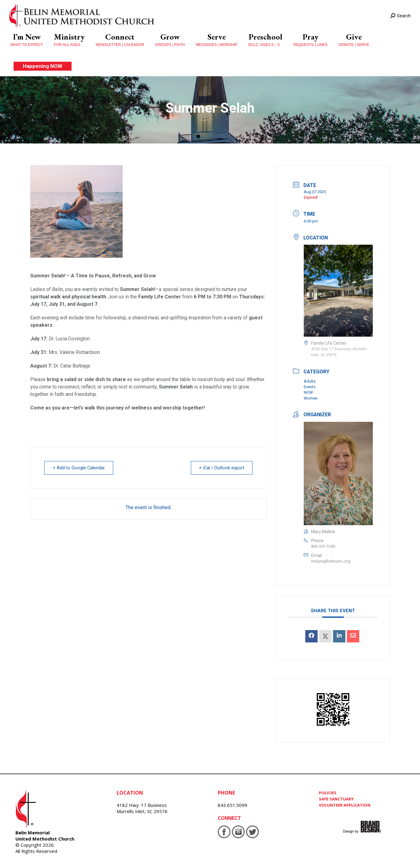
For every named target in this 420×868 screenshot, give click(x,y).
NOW (308, 392)
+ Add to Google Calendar (80, 468)
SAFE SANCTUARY (336, 799)
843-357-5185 (323, 546)
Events (310, 387)
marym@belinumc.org (331, 561)
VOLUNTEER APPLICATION (345, 805)
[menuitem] (27, 40)
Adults (310, 381)
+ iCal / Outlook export (221, 468)
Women (311, 398)
